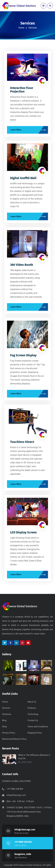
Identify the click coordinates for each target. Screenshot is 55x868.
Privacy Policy (9, 733)
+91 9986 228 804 (23, 842)
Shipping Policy (35, 733)
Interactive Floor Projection (22, 90)
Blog (4, 720)
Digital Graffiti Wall (23, 178)
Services (6, 708)
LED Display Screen (23, 532)
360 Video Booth (22, 265)
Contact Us (33, 720)
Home (21, 28)
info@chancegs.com (16, 795)
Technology (33, 714)
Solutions (7, 714)
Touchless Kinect (22, 442)
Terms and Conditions (38, 727)
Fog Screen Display (23, 355)
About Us (32, 702)
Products (32, 708)
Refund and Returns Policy (14, 739)
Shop (4, 727)
